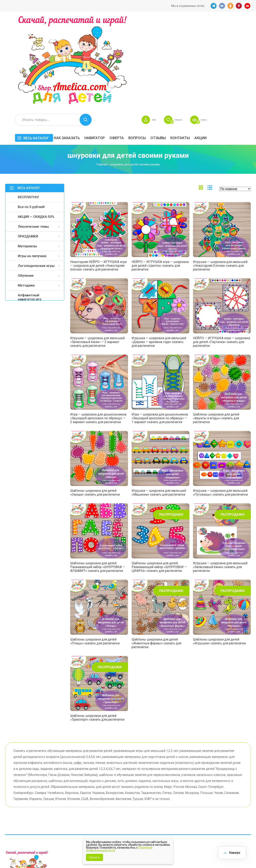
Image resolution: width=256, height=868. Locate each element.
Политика (103, 813)
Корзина (245, 27)
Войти (183, 27)
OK (230, 6)
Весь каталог (80, 46)
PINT (239, 6)
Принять (94, 857)
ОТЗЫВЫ (202, 45)
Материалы (27, 154)
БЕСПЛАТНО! (28, 105)
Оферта (161, 45)
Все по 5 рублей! (31, 114)
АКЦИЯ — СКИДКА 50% (36, 124)
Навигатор (139, 45)
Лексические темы (33, 134)
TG (213, 6)
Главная (102, 72)
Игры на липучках (32, 163)
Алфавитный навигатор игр (30, 205)
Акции (245, 45)
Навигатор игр (141, 789)
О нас (134, 807)
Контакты (224, 45)
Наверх (233, 852)
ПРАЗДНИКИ (28, 144)
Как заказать (111, 45)
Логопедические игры (36, 173)
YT (248, 6)
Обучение (26, 183)
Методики (26, 193)
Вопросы (181, 45)
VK (221, 6)
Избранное (213, 27)
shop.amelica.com (67, 856)
